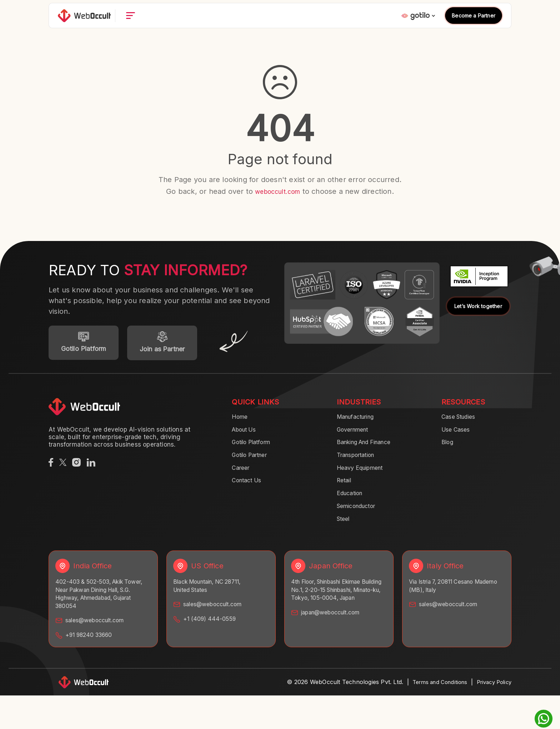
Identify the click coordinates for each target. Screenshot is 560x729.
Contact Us (249, 487)
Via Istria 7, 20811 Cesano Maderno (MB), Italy (446, 596)
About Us (246, 433)
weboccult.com (278, 191)
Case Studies (461, 419)
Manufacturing (359, 419)
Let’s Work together (478, 306)
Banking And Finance (369, 447)
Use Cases (458, 433)
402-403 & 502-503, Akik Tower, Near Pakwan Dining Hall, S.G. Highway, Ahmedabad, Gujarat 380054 (102, 605)
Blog (448, 447)
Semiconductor (360, 514)
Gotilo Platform (254, 447)
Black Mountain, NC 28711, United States (212, 596)
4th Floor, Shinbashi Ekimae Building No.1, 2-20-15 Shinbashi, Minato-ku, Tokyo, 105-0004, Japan (339, 605)
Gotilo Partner (253, 460)
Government (355, 433)
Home (241, 419)
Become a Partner (474, 23)
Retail (345, 487)
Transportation (359, 460)
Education (352, 501)
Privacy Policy (492, 694)
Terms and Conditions (432, 694)
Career (242, 474)
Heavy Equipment (364, 474)
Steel (344, 528)
